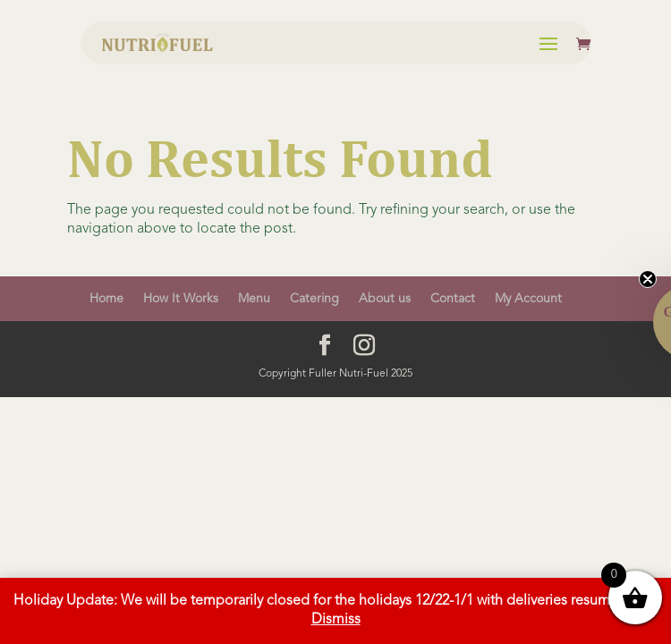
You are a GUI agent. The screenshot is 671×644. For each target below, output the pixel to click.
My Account (528, 299)
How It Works (181, 299)
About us (385, 299)
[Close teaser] (648, 279)
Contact (453, 299)
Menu (254, 299)
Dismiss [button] (336, 620)
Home (106, 299)
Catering (314, 299)
